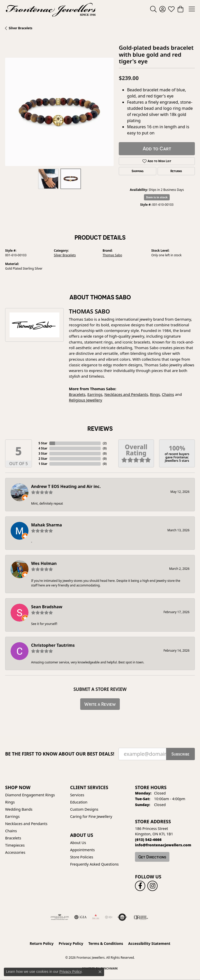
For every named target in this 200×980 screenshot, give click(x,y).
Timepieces (15, 845)
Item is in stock (157, 197)
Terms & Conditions (106, 943)
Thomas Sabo (112, 255)
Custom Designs (84, 809)
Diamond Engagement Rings (30, 795)
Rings (155, 394)
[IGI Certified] (108, 917)
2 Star (43, 459)
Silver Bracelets (21, 28)
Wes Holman (44, 563)
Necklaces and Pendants (126, 394)
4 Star (43, 448)
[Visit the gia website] (80, 917)
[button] (153, 9)
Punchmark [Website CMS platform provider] (109, 968)
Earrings (95, 394)
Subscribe (180, 754)
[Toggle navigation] (192, 9)
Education (79, 802)
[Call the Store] (148, 840)
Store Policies (82, 857)
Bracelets (77, 394)
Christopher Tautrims (53, 645)
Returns (176, 171)
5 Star (43, 443)
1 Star (43, 464)
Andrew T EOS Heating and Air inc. (66, 486)
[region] (59, 112)
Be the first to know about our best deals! (60, 754)
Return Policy (42, 943)
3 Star (43, 453)
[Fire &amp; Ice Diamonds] (96, 917)
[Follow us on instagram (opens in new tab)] (152, 886)
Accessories (15, 852)
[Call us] (163, 845)
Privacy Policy (71, 943)
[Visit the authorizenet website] (122, 917)
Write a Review (100, 704)
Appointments (83, 850)
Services (77, 795)
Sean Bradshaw (47, 607)
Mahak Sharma (47, 525)
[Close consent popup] (100, 972)
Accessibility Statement (149, 943)
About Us (78, 843)
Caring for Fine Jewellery (91, 816)
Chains (168, 394)
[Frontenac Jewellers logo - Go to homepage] (51, 9)
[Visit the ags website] (60, 917)
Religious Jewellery (85, 400)
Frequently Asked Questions (94, 864)
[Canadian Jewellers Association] (141, 917)
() (105, 443)
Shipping (138, 171)
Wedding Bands (19, 809)
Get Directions (152, 857)
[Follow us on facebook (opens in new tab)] (140, 886)
